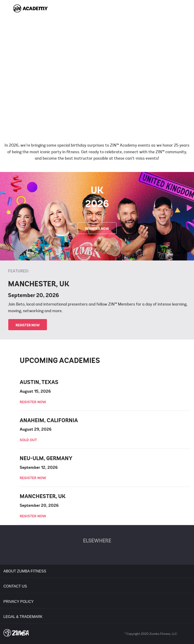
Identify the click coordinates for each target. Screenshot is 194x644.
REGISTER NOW (97, 229)
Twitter (88, 553)
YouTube (106, 553)
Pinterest (97, 553)
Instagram (115, 553)
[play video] (97, 70)
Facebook (79, 553)
